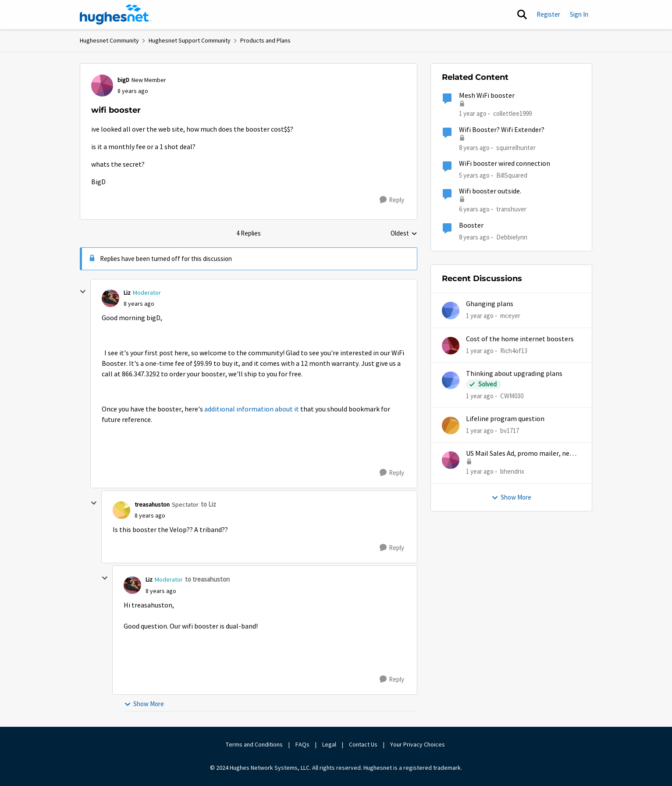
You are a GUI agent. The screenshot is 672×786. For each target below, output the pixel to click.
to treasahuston (207, 579)
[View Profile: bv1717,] (451, 425)
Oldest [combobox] (404, 234)
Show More (144, 704)
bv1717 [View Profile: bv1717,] (510, 431)
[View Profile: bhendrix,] (451, 460)
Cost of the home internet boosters (520, 339)
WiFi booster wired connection (505, 164)
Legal (329, 744)
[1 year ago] (480, 316)
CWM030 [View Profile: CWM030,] (512, 396)
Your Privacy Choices (418, 744)
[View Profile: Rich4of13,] (451, 346)
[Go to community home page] (116, 14)
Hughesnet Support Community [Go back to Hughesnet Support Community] (190, 40)
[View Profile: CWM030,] (451, 380)
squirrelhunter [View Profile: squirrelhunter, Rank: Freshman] (516, 147)
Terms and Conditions (254, 744)
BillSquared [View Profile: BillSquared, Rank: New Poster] (512, 175)
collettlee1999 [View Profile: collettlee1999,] (512, 113)
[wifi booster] (139, 304)
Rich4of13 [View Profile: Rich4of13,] (514, 350)
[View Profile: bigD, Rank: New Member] (102, 86)
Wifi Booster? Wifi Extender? (502, 130)
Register (548, 14)
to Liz (208, 504)
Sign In (579, 14)
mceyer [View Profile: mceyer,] (510, 316)
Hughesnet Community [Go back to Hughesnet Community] (109, 40)
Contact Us (363, 744)
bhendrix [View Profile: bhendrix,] (512, 471)
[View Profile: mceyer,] (451, 311)
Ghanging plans (490, 304)
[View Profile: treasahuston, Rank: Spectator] (121, 510)
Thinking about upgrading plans (514, 374)
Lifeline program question (505, 419)
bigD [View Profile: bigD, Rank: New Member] (123, 80)
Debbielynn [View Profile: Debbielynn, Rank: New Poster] (512, 237)
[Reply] (392, 200)
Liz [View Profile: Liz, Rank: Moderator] (127, 293)
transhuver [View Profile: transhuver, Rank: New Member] (511, 209)
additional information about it (252, 409)
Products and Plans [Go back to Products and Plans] (265, 40)
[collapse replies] (83, 292)
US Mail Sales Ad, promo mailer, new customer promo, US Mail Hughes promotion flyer (520, 454)
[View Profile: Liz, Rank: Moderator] (110, 298)
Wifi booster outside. (490, 191)
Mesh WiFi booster (487, 96)
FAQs (302, 744)
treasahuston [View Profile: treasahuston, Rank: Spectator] (152, 504)
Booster (471, 225)
